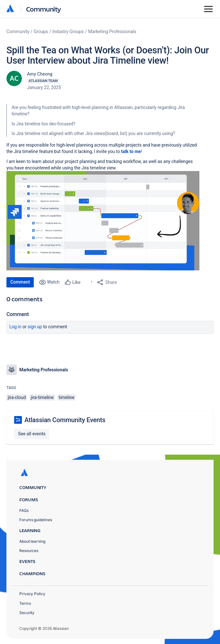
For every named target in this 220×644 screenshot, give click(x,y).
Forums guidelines (36, 520)
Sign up (35, 327)
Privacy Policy (32, 594)
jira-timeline (42, 397)
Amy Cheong (40, 74)
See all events (32, 434)
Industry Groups (68, 32)
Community (44, 9)
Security (27, 613)
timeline (66, 397)
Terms (25, 603)
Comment (20, 282)
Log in (15, 327)
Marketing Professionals (112, 32)
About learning (32, 541)
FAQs (24, 510)
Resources (29, 551)
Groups (41, 32)
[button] (103, 221)
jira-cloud (17, 397)
